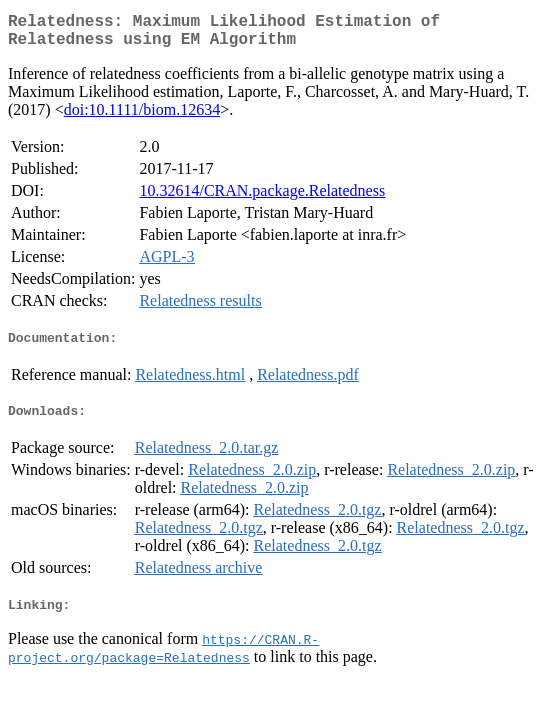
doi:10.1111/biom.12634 (142, 117)
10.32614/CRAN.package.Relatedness (262, 198)
